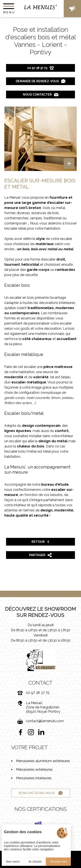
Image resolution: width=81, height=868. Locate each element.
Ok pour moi (58, 862)
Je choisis (35, 862)
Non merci (13, 862)
